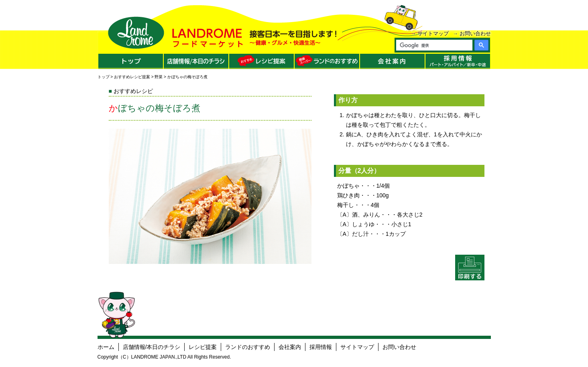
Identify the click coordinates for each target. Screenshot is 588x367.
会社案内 (290, 347)
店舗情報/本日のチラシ (152, 347)
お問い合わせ (475, 33)
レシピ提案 (203, 347)
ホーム (106, 347)
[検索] (434, 45)
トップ (104, 77)
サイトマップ (433, 33)
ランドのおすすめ (248, 347)
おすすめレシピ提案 (132, 77)
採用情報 (321, 347)
